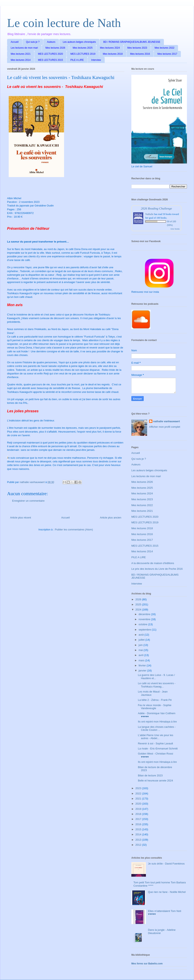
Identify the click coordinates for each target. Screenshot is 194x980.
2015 (139, 829)
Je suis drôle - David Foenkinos (166, 864)
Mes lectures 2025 (83, 48)
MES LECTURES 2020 (50, 54)
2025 (139, 604)
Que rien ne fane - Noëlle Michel (167, 892)
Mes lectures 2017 (167, 54)
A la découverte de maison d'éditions (153, 563)
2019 (139, 809)
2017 (139, 819)
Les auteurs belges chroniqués (79, 42)
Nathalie (149, 214)
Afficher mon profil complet (165, 427)
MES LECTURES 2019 (83, 54)
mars (142, 660)
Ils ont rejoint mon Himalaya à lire (157, 722)
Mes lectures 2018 (113, 54)
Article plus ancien (111, 518)
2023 (139, 788)
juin (141, 645)
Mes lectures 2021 (21, 54)
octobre (143, 624)
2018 (139, 814)
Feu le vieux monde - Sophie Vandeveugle (154, 707)
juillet (142, 640)
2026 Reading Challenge (156, 208)
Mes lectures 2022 (164, 48)
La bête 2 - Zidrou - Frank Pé (155, 700)
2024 (139, 610)
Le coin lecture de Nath (64, 23)
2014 (139, 834)
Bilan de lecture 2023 (150, 775)
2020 (139, 804)
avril (141, 655)
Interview (96, 60)
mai (141, 650)
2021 (139, 799)
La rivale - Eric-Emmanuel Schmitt (158, 749)
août (142, 635)
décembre (145, 614)
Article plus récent (21, 518)
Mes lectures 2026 (55, 48)
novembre (145, 619)
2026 (139, 599)
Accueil (15, 42)
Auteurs (51, 42)
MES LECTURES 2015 (50, 60)
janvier (143, 671)
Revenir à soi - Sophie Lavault (155, 743)
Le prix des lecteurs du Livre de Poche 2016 (157, 569)
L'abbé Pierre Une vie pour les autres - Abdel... (155, 737)
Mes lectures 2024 (110, 48)
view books (175, 229)
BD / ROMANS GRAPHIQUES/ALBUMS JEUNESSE (132, 42)
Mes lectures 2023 (137, 48)
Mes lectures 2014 (21, 60)
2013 (139, 840)
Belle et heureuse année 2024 (155, 781)
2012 (139, 845)
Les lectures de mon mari (24, 48)
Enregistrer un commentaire (28, 501)
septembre (145, 630)
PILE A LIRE (77, 60)
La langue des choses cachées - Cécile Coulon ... (157, 728)
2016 (139, 824)
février (143, 665)
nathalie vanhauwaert (167, 421)
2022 (139, 794)
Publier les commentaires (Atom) (74, 530)
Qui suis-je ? (33, 42)
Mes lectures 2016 (140, 54)
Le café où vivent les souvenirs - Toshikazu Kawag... (157, 685)
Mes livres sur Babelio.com (147, 964)
